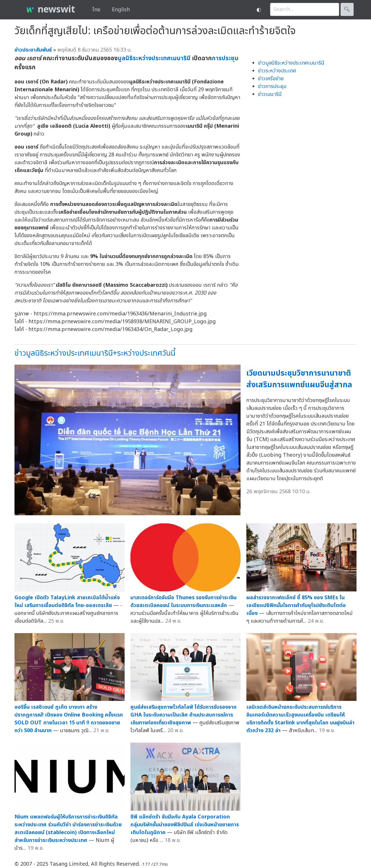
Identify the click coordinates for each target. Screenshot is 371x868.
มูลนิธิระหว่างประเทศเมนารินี (154, 58)
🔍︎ (347, 9)
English (121, 10)
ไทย (96, 10)
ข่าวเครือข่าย (271, 79)
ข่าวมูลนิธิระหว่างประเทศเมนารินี (291, 63)
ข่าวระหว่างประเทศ (277, 71)
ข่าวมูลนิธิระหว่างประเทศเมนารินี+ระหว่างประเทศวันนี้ (95, 353)
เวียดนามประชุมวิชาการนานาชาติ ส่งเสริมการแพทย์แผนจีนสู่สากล (299, 379)
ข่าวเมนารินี (270, 94)
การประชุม (225, 58)
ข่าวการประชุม (272, 86)
